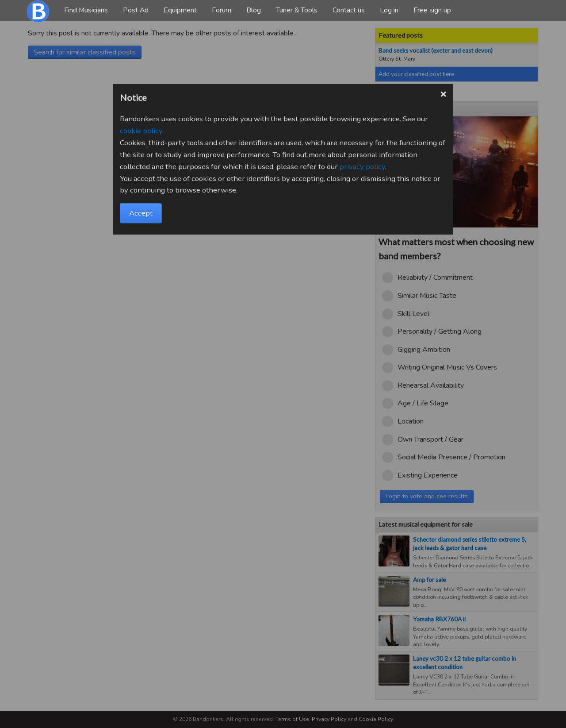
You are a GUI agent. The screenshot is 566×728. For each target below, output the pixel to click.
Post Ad (136, 10)
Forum (222, 10)
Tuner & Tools (297, 10)
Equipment (180, 10)
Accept (141, 213)
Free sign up (432, 10)
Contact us (349, 10)
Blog (254, 10)
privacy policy (362, 167)
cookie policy (141, 131)
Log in (389, 10)
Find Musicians (86, 10)
